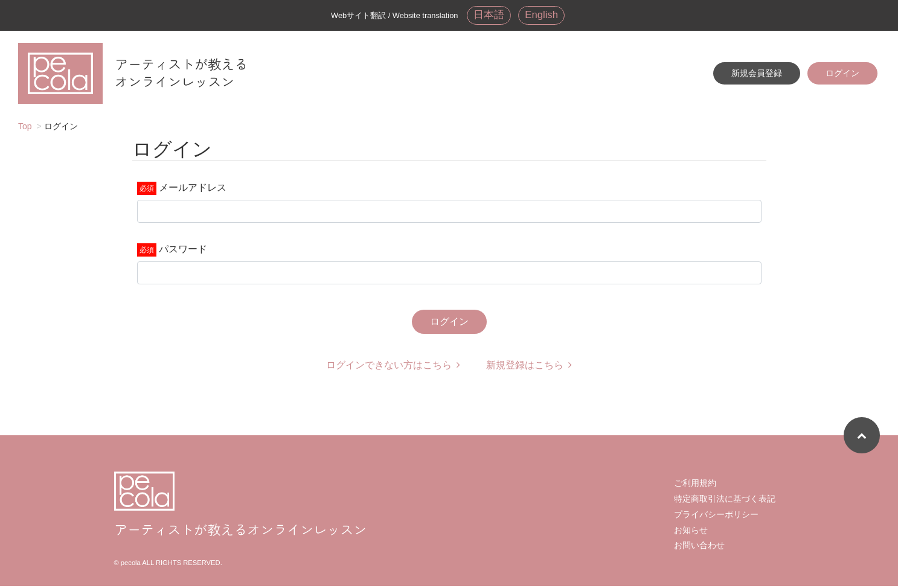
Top (25, 128)
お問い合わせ (699, 547)
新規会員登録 (757, 74)
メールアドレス (193, 189)
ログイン (842, 74)
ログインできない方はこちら (393, 367)
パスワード (183, 251)
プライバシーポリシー (716, 516)
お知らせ (691, 532)
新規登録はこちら (529, 367)
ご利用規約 (695, 485)
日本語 (488, 16)
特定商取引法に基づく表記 (725, 500)
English (542, 16)
